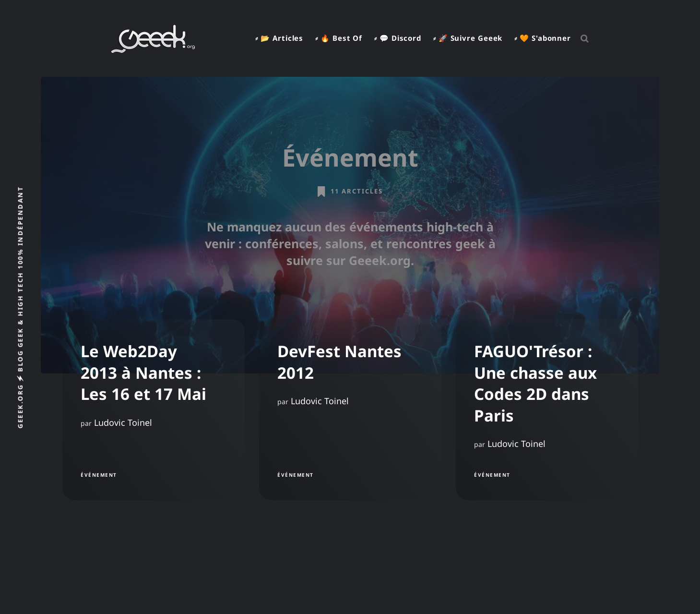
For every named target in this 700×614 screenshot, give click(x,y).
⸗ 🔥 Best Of (339, 38)
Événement (99, 474)
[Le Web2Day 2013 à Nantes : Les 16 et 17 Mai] (154, 410)
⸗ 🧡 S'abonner (543, 38)
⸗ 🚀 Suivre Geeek (468, 38)
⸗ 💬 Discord (398, 38)
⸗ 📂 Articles (279, 38)
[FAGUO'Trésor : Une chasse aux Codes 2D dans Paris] (547, 410)
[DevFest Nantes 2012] (350, 410)
